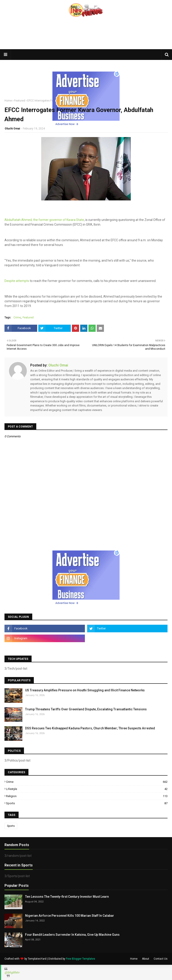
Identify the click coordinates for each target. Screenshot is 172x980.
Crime (17, 317)
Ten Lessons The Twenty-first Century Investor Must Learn (67, 897)
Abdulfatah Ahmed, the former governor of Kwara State (44, 220)
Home (8, 101)
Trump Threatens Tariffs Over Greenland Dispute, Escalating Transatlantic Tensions (86, 709)
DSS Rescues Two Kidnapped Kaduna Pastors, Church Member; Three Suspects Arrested (90, 728)
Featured (20, 101)
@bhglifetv (12, 972)
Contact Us (161, 959)
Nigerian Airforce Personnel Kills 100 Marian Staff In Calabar (70, 916)
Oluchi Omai (12, 129)
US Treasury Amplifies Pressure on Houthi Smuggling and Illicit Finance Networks (85, 690)
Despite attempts (17, 281)
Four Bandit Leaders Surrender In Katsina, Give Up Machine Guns (72, 935)
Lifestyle (87, 789)
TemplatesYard (37, 959)
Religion (87, 796)
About (146, 959)
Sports (87, 803)
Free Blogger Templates (81, 959)
